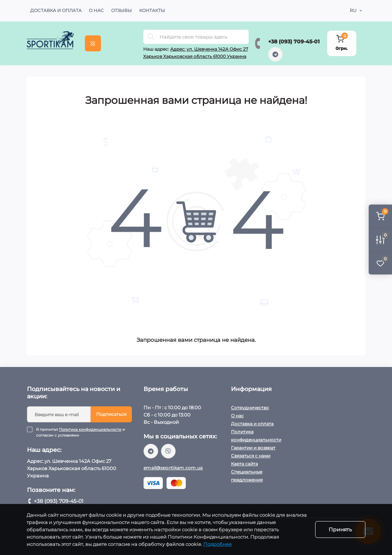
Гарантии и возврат (253, 448)
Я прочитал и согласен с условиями (84, 433)
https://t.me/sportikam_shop (275, 54)
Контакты (152, 10)
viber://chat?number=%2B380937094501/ (168, 451)
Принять (340, 529)
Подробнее (217, 544)
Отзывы (121, 10)
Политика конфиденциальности (90, 429)
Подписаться (111, 414)
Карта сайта (244, 464)
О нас (96, 10)
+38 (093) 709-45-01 (294, 42)
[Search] (151, 37)
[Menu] (93, 43)
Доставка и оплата (56, 10)
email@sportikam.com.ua (173, 468)
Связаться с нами (251, 456)
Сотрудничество (250, 408)
